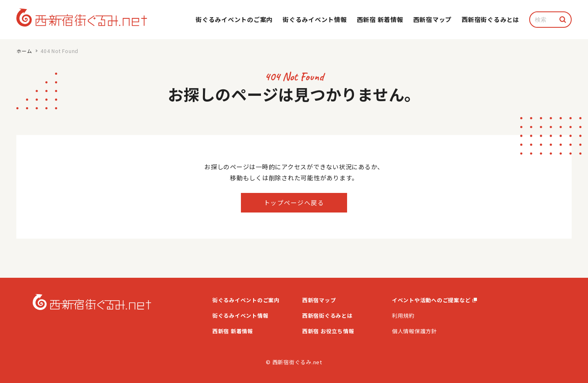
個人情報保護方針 (414, 331)
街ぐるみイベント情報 (315, 19)
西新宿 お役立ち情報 (328, 331)
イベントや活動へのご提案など (435, 300)
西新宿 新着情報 (380, 19)
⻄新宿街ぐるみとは (490, 19)
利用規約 (403, 315)
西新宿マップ (433, 19)
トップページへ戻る (294, 203)
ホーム (24, 51)
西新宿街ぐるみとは (327, 315)
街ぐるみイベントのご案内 (234, 19)
